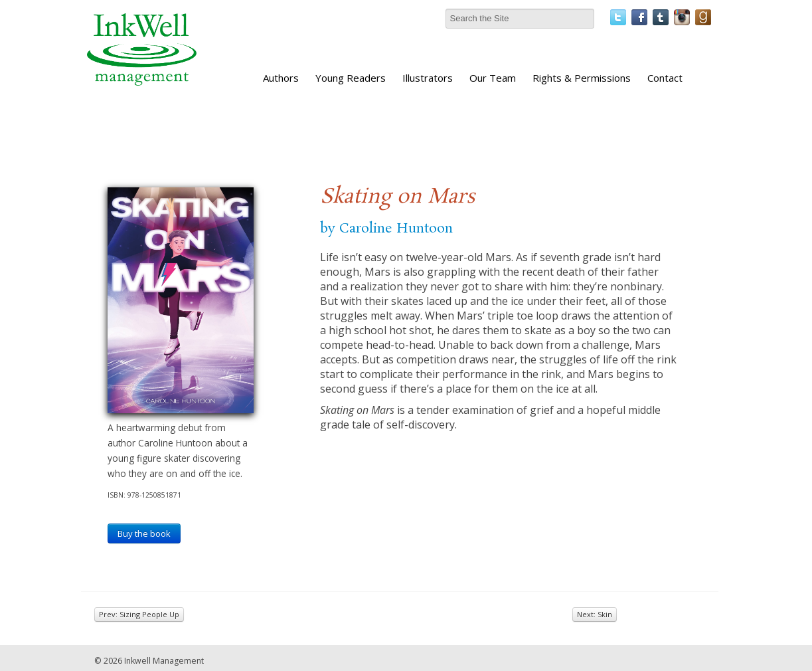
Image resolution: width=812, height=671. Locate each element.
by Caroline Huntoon (386, 229)
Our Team (493, 78)
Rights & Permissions (582, 78)
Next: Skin (595, 614)
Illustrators (428, 78)
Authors (281, 78)
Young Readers (351, 78)
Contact (665, 78)
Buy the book (144, 533)
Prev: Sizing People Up (139, 614)
